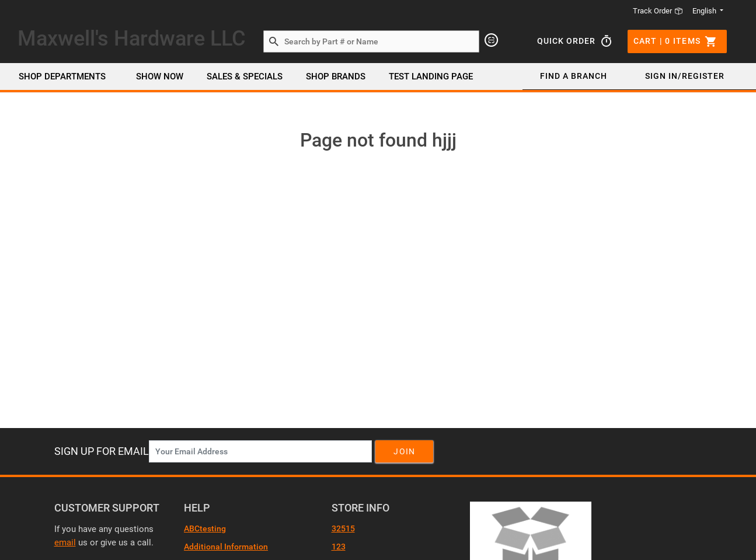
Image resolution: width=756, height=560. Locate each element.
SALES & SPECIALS (245, 76)
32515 (343, 528)
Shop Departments (62, 76)
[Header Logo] (132, 41)
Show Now (160, 76)
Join (404, 451)
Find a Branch (574, 76)
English (705, 11)
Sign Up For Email (102, 451)
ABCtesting (205, 528)
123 (339, 547)
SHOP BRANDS (336, 76)
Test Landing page (431, 76)
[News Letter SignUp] (260, 451)
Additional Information (226, 547)
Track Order (658, 11)
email (65, 542)
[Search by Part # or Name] (274, 42)
